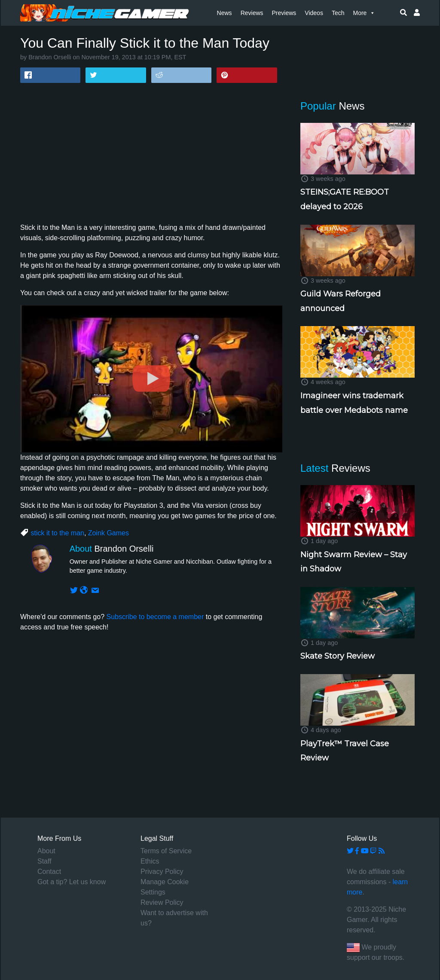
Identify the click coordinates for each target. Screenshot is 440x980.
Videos (314, 13)
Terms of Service (166, 851)
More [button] (364, 13)
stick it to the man (57, 533)
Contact (49, 872)
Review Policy (162, 902)
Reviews (252, 13)
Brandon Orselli (50, 57)
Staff (44, 861)
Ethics (150, 861)
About (46, 851)
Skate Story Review (338, 656)
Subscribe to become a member (155, 617)
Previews (284, 13)
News (225, 13)
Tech (338, 13)
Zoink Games (108, 533)
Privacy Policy (162, 872)
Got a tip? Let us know (72, 882)
